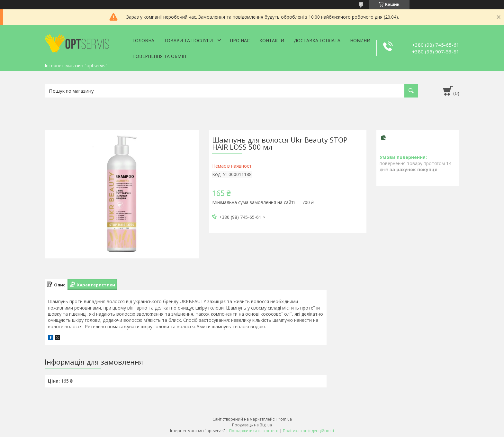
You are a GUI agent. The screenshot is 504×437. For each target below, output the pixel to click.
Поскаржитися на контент (254, 431)
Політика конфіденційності (308, 431)
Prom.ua (284, 419)
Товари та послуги (188, 40)
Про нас (240, 40)
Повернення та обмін (159, 56)
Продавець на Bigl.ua (252, 425)
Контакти (272, 40)
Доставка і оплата (317, 40)
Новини (360, 40)
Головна (143, 40)
